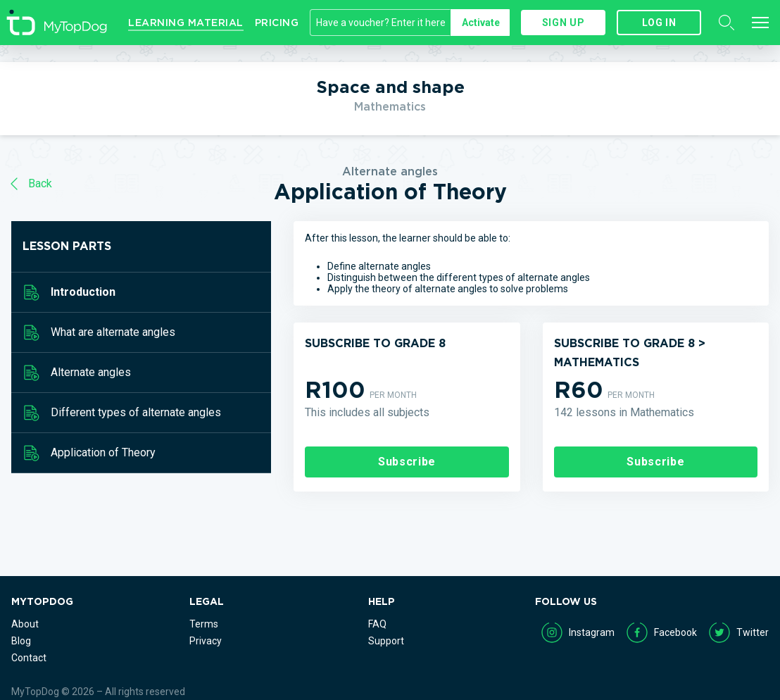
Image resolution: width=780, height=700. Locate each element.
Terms (204, 624)
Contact (29, 658)
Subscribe (407, 462)
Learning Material (186, 23)
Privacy (206, 641)
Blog (21, 641)
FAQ (377, 624)
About (25, 624)
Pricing (277, 23)
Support (386, 641)
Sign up (563, 23)
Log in (659, 23)
